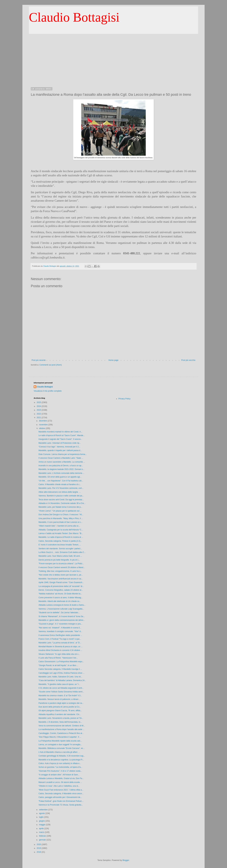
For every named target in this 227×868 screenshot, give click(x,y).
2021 (39, 418)
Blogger (126, 860)
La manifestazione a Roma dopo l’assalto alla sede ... (61, 729)
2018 (39, 852)
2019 (39, 848)
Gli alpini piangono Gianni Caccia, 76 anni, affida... (60, 711)
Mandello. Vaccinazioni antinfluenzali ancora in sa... (61, 579)
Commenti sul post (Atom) (51, 365)
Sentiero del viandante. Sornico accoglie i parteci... (60, 549)
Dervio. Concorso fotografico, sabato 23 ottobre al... (61, 590)
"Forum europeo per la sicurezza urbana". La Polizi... (61, 564)
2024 (39, 406)
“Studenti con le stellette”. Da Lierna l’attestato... (59, 613)
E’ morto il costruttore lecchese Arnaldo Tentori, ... (60, 545)
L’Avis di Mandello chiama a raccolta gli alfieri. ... (59, 752)
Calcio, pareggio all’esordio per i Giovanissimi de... (60, 797)
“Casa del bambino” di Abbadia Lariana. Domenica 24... (62, 680)
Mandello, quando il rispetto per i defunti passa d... (60, 450)
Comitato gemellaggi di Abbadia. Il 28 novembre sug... (62, 756)
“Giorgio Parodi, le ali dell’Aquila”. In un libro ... (58, 665)
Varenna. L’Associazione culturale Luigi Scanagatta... (61, 609)
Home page (113, 360)
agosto (42, 813)
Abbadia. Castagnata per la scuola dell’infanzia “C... (61, 530)
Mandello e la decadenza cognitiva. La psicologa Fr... (61, 760)
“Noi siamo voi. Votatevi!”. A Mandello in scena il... (60, 628)
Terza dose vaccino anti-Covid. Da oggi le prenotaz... (61, 500)
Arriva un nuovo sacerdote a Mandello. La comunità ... (62, 462)
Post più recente (39, 360)
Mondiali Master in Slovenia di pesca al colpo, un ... (61, 647)
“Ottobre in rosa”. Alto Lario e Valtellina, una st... (59, 786)
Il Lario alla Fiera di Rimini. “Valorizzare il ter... (58, 658)
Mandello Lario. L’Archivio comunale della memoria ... (61, 473)
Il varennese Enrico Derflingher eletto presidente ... (60, 635)
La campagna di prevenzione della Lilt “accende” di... (61, 586)
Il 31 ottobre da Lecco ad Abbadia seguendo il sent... (61, 688)
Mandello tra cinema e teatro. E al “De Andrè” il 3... (60, 696)
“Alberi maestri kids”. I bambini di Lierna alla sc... (59, 526)
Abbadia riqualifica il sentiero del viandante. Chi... (60, 714)
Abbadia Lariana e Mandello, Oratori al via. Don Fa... (61, 778)
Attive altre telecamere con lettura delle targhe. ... (60, 492)
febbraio (43, 836)
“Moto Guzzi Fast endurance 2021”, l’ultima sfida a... (61, 790)
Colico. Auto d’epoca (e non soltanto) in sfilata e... (60, 763)
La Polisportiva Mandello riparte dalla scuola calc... (60, 741)
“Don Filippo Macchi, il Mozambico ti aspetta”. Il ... (60, 737)
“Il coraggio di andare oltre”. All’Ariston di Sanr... (59, 775)
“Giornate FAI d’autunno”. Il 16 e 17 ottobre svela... (60, 771)
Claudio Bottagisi (74, 17)
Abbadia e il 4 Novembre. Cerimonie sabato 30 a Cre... (62, 503)
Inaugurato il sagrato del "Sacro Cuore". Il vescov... (60, 439)
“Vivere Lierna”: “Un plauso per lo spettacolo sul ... (60, 511)
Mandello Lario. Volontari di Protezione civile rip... (60, 443)
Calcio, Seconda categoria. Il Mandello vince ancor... (61, 794)
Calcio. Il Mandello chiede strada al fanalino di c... (60, 484)
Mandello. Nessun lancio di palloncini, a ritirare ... (60, 699)
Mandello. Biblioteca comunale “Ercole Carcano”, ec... (62, 748)
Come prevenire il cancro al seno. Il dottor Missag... (61, 598)
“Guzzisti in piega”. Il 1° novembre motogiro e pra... (60, 624)
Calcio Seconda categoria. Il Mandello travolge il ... (60, 669)
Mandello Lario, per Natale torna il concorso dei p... (60, 507)
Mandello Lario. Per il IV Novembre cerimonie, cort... (61, 488)
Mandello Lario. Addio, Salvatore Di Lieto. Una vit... (60, 677)
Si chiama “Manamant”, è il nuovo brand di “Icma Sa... (62, 616)
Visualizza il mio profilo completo (48, 391)
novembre (44, 425)
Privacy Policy (125, 399)
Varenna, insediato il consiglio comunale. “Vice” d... (60, 631)
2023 (39, 410)
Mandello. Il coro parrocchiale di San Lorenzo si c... (60, 522)
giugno (42, 821)
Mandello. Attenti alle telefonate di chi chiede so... (60, 601)
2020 (39, 844)
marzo (42, 832)
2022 (39, 414)
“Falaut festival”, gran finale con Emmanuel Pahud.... (61, 801)
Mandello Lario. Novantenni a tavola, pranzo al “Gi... (61, 718)
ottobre (42, 428)
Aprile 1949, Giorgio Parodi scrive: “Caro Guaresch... (61, 582)
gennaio (43, 840)
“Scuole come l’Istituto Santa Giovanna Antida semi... (61, 692)
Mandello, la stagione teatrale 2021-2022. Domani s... (62, 469)
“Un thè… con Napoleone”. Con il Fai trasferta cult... (61, 481)
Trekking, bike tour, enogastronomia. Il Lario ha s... (60, 571)
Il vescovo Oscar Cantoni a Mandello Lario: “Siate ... (61, 458)
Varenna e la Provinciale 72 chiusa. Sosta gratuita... (61, 805)
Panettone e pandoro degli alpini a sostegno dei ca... (61, 703)
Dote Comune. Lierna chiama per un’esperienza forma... (63, 454)
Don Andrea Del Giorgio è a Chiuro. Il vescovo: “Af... (61, 515)
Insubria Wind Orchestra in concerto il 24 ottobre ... (60, 650)
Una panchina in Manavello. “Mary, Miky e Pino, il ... (61, 518)
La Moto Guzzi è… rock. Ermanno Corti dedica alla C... (62, 552)
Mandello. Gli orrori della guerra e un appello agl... (60, 477)
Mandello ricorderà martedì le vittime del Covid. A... (60, 432)
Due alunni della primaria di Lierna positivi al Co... (60, 707)
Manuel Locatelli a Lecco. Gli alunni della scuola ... (60, 782)
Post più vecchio (188, 360)
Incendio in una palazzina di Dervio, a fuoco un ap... (61, 466)
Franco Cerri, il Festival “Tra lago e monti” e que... (60, 639)
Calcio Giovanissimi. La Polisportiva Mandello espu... (61, 662)
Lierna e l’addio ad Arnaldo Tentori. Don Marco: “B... (61, 533)
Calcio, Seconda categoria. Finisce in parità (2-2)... (60, 541)
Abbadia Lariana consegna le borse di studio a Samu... (62, 605)
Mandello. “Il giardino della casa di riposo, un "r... (59, 684)
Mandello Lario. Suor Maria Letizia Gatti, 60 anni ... (60, 556)
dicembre (43, 421)
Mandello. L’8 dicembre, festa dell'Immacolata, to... (60, 722)
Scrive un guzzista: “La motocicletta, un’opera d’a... (60, 767)
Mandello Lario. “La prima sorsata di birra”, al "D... (60, 643)
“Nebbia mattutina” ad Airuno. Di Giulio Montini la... (60, 594)
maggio (42, 825)
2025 (39, 402)
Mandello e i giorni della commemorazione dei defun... (62, 620)
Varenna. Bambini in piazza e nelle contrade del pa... (61, 496)
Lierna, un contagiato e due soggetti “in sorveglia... (60, 745)
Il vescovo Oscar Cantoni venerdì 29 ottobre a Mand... (62, 567)
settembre (44, 810)
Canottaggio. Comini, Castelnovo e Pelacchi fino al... (61, 733)
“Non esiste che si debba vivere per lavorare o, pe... (61, 575)
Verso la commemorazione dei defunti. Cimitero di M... (62, 726)
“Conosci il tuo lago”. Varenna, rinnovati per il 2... (59, 447)
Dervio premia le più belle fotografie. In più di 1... (59, 560)
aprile (42, 829)
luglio (42, 817)
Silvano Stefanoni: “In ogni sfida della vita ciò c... (59, 654)
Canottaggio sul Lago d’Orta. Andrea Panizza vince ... (62, 673)
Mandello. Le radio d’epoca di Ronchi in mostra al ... (61, 537)
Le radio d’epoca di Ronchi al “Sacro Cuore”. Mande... (62, 435)
